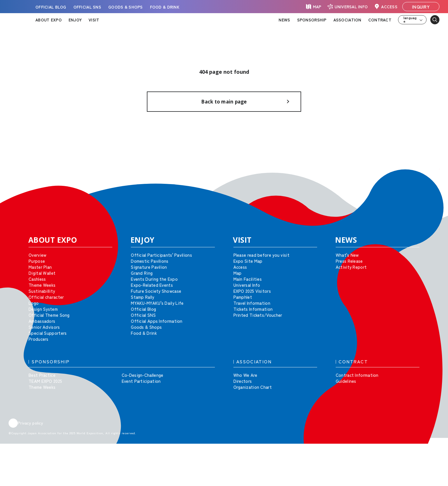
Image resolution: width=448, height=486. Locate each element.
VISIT (94, 20)
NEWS (284, 20)
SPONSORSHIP (312, 20)
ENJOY (75, 20)
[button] (431, 183)
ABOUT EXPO (49, 20)
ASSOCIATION (347, 20)
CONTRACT (380, 20)
